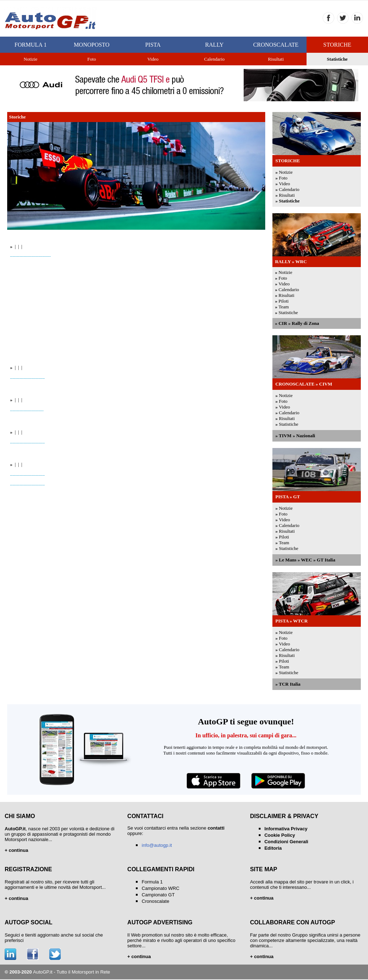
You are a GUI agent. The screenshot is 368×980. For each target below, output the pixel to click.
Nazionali (306, 436)
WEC (306, 560)
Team (284, 307)
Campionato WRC (160, 888)
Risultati (287, 195)
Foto (283, 178)
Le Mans (288, 560)
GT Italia (326, 560)
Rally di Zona (305, 323)
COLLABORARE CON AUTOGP (293, 922)
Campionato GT (158, 895)
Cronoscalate (155, 901)
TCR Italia (290, 684)
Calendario (289, 189)
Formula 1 (152, 882)
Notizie (286, 172)
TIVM (285, 436)
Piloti (284, 301)
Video (284, 184)
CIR (283, 323)
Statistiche (337, 59)
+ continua (139, 956)
